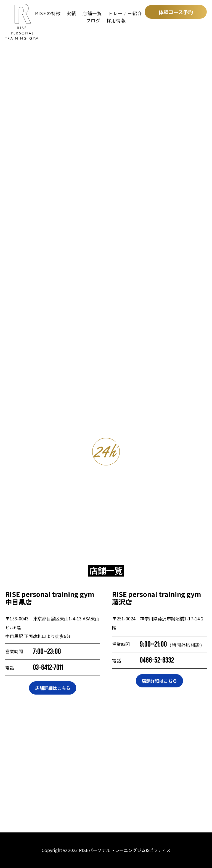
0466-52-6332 (157, 660)
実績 (71, 13)
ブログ (93, 20)
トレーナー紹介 (125, 13)
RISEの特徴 (48, 13)
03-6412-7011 (48, 667)
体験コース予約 (176, 12)
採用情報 (116, 20)
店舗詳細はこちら (53, 688)
